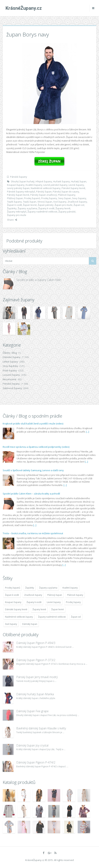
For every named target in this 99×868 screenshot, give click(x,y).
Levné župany (76, 185)
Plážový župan (15, 198)
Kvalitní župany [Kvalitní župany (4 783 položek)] (70, 588)
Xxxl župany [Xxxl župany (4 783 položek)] (11, 624)
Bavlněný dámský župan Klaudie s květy (41, 728)
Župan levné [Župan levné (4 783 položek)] (58, 609)
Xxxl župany (60, 202)
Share (12, 220)
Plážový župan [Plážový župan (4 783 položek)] (55, 595)
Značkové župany (77, 202)
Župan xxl (79, 205)
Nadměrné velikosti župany (46, 188)
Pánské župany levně (73, 188)
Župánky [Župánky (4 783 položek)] (30, 588)
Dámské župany (12, 357)
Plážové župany (67, 195)
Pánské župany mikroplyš (21, 192)
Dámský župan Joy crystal (32, 745)
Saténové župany (12, 388)
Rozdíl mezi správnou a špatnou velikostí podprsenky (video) (36, 447)
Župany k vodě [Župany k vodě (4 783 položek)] (34, 602)
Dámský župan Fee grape (32, 711)
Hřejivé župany (44, 181)
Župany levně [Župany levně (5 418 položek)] (39, 609)
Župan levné (30, 205)
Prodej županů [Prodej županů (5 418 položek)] (13, 588)
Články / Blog (10, 353)
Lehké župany (10, 362)
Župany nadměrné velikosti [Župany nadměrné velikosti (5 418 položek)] (52, 617)
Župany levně (63, 208)
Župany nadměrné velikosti (42, 212)
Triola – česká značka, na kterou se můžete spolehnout (33, 533)
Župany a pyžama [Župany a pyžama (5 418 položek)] (48, 588)
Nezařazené (10, 379)
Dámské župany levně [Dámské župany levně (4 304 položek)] (16, 609)
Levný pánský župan (18, 188)
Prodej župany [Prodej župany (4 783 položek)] (73, 602)
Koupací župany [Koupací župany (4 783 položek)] (13, 602)
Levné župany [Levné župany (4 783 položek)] (54, 602)
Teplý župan (30, 202)
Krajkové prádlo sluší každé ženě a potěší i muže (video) (33, 424)
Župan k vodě (14, 205)
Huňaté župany (62, 181)
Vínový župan (45, 202)
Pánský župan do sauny (66, 192)
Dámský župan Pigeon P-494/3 (36, 643)
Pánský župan (44, 192)
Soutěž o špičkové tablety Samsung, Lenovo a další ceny (33, 470)
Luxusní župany (11, 375)
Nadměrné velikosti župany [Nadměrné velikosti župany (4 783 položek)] (19, 617)
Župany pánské (67, 212)
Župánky (12, 208)
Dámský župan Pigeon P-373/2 (36, 660)
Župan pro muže (64, 205)
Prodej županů (32, 198)
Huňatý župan (79, 181)
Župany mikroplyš (17, 212)
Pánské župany (19, 177)
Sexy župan (65, 198)
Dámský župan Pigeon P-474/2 (36, 762)
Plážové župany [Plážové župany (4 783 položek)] (75, 595)
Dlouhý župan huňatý (23, 181)
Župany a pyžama (27, 208)
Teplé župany (14, 202)
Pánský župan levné (18, 195)
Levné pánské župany (55, 185)
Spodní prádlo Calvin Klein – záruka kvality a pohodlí (31, 494)
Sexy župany (79, 198)
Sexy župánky (10, 366)
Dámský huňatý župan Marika (35, 694)
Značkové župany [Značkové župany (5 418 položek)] (33, 595)
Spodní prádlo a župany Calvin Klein (39, 280)
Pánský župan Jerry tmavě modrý (37, 677)
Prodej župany (49, 198)
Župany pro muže (17, 215)
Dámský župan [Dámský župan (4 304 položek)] (30, 624)
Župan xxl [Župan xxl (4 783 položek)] (76, 617)
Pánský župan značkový (44, 195)
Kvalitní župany (34, 185)
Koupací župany (16, 185)
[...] (88, 432)
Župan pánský (46, 205)
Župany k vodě (46, 208)
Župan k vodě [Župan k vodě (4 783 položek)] (12, 595)
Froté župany (10, 370)
